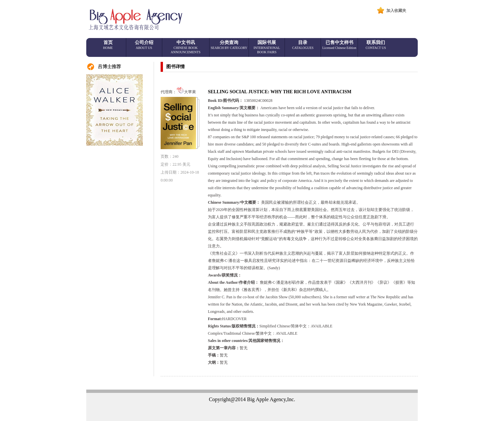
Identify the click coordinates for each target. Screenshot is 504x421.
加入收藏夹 (396, 11)
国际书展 (267, 47)
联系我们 (376, 45)
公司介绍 (144, 45)
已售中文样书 (339, 45)
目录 (303, 45)
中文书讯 (186, 47)
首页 (108, 45)
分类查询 (229, 45)
